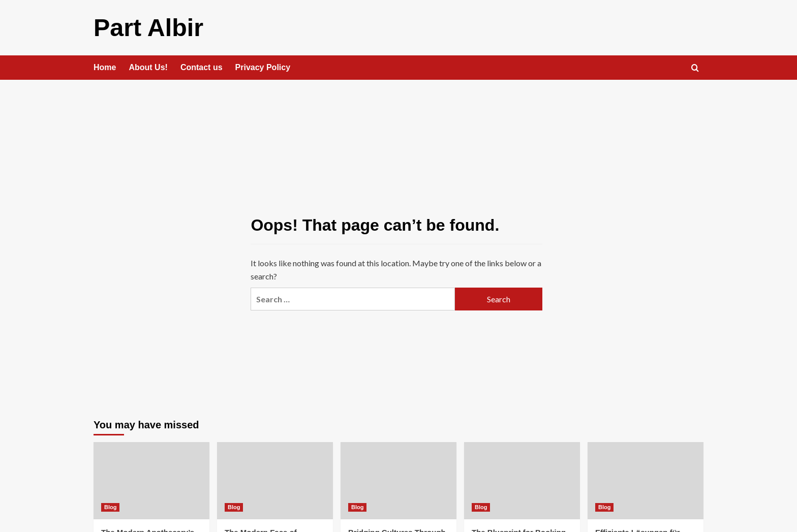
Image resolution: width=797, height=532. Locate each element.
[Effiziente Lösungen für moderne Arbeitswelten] (646, 480)
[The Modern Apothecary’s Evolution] (151, 480)
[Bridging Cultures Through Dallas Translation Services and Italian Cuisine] (398, 480)
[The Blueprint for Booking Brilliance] (522, 480)
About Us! (148, 67)
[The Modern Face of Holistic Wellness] (275, 480)
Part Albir (148, 27)
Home (105, 67)
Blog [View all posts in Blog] (110, 507)
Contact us (202, 67)
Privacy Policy (263, 67)
